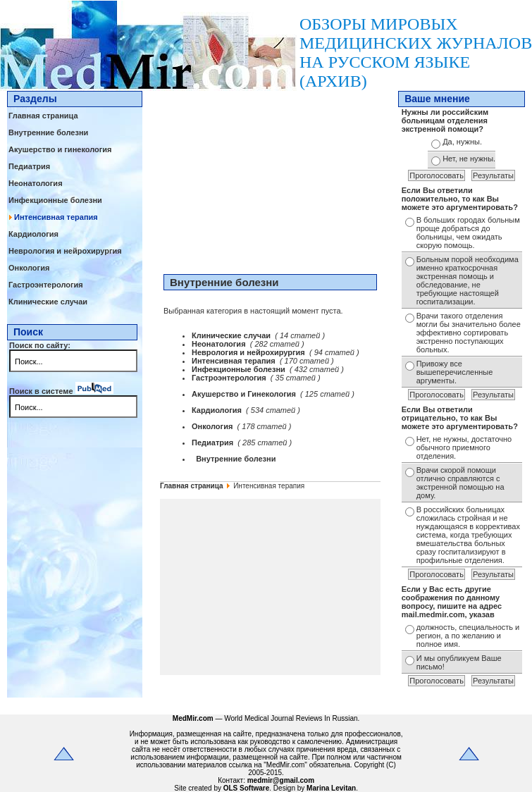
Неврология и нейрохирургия (65, 251)
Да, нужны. (462, 142)
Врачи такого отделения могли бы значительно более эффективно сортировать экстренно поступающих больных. (469, 333)
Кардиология (33, 234)
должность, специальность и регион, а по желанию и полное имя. (468, 636)
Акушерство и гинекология (60, 149)
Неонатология (36, 183)
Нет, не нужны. (469, 159)
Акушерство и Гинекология (245, 394)
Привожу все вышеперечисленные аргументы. (455, 372)
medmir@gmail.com (281, 780)
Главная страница (43, 116)
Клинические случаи (48, 302)
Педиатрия (29, 166)
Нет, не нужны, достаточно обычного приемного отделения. (464, 447)
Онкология (29, 268)
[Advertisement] (270, 179)
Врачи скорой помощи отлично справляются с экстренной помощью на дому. (460, 483)
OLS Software (247, 788)
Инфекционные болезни (55, 200)
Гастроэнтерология (46, 285)
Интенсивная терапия (56, 217)
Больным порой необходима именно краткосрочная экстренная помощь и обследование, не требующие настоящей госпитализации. (468, 280)
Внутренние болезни (48, 132)
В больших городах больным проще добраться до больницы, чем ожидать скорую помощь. (468, 233)
